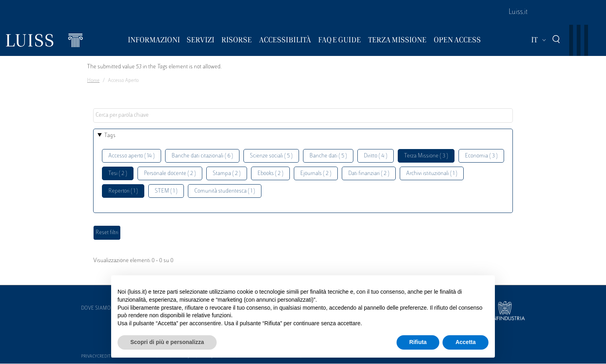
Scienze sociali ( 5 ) (271, 156)
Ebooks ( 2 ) (270, 174)
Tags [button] (110, 136)
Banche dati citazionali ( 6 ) (202, 156)
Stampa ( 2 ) (227, 174)
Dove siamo (96, 308)
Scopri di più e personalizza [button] (167, 342)
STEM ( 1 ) (166, 191)
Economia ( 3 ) (481, 156)
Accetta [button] (465, 342)
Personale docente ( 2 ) (170, 174)
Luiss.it (518, 12)
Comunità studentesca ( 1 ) (225, 191)
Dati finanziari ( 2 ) (369, 174)
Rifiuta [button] (418, 342)
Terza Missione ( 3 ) (426, 156)
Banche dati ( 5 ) (328, 156)
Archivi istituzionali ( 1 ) (432, 174)
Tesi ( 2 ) (118, 174)
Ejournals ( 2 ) (316, 174)
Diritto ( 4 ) (376, 156)
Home (93, 81)
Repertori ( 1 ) (123, 191)
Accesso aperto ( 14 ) (132, 156)
